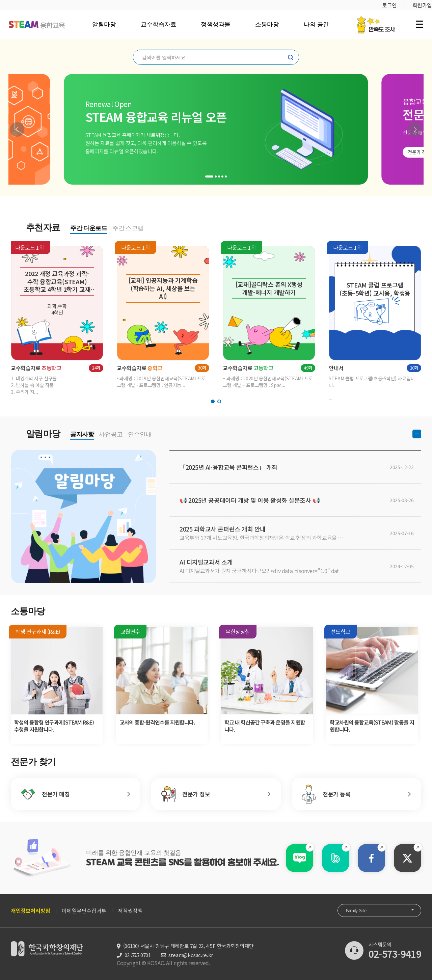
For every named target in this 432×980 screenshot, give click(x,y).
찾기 (291, 57)
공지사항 (82, 434)
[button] (17, 129)
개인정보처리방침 (31, 910)
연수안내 (140, 434)
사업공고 (111, 434)
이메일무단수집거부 (84, 910)
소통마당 (267, 24)
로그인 (389, 5)
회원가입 (422, 5)
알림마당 (104, 24)
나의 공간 (316, 24)
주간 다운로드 (89, 228)
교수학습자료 (158, 24)
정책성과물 (216, 24)
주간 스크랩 (128, 228)
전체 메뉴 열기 (420, 24)
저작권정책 (130, 910)
